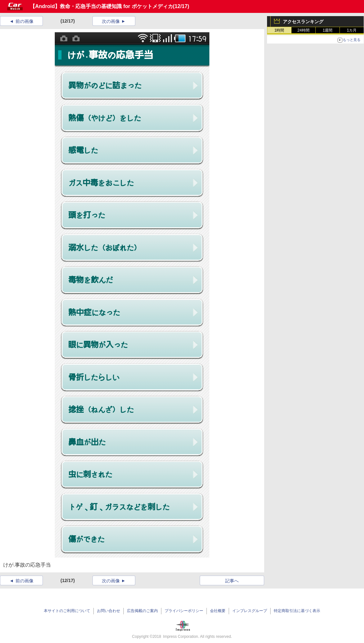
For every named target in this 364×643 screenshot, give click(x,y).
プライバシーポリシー (184, 611)
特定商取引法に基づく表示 (297, 611)
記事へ (232, 581)
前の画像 (24, 21)
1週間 (328, 30)
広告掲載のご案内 (142, 611)
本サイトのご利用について (67, 611)
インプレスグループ (250, 611)
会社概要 (218, 611)
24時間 (303, 30)
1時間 (279, 30)
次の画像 (111, 21)
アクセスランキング (303, 22)
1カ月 (352, 30)
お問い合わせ (109, 611)
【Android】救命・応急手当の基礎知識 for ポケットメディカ (101, 6)
